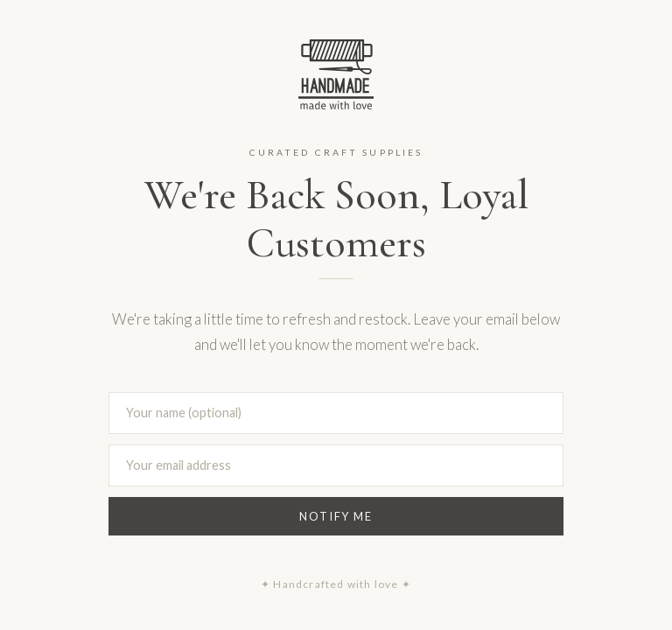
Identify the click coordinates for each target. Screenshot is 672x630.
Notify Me (336, 516)
